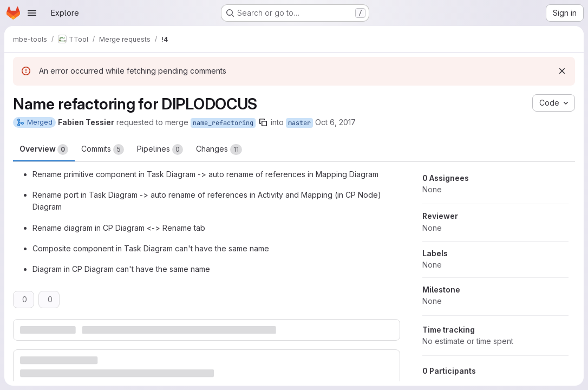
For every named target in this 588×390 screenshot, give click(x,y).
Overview (44, 149)
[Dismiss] (562, 71)
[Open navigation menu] (32, 13)
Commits (103, 149)
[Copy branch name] (263, 122)
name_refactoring (223, 123)
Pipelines (160, 149)
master (299, 123)
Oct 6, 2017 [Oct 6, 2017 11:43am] (335, 122)
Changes (219, 149)
